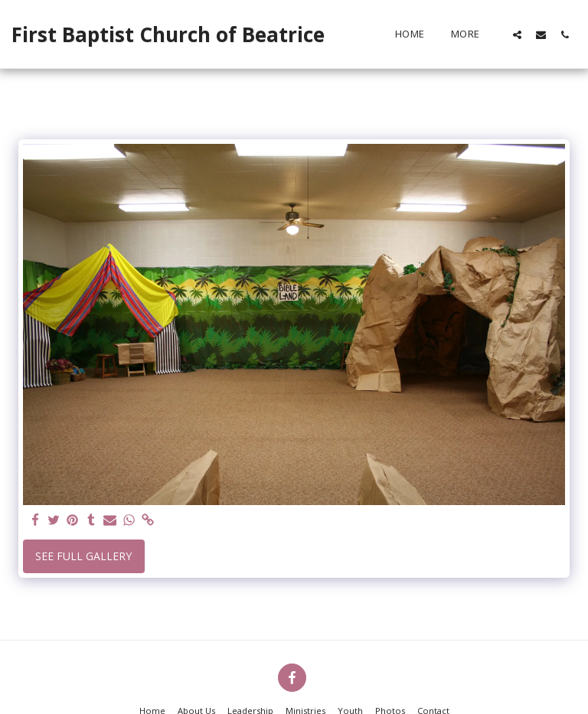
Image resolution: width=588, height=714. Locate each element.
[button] (517, 34)
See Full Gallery (83, 556)
